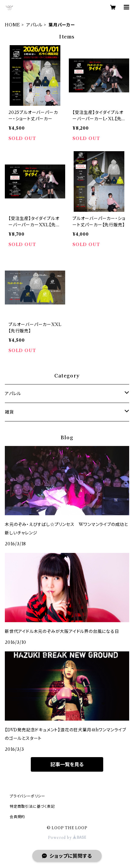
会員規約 (17, 817)
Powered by (67, 838)
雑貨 (9, 412)
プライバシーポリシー (27, 796)
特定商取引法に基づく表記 (32, 806)
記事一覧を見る (67, 764)
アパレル (34, 25)
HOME (13, 25)
